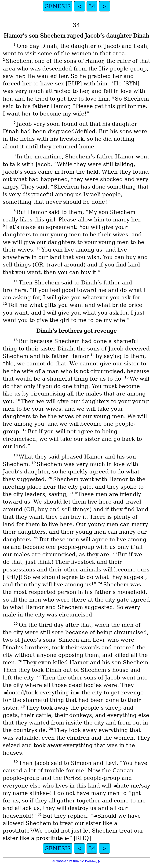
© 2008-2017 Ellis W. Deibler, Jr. (77, 861)
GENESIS (58, 6)
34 (92, 6)
